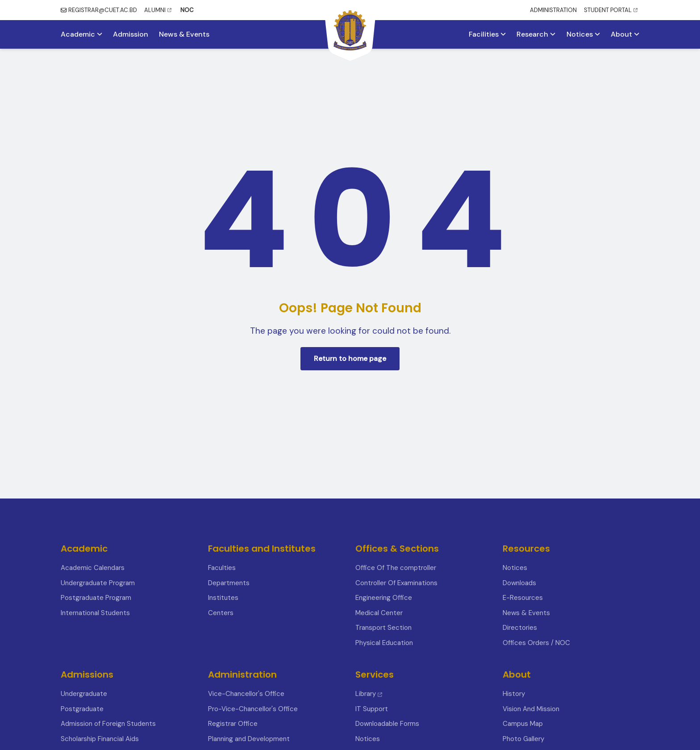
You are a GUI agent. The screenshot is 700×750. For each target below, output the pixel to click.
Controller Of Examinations (396, 583)
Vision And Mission (531, 709)
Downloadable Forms (387, 724)
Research (536, 34)
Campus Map (523, 724)
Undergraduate (84, 694)
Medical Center (379, 613)
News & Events (184, 34)
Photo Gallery (523, 739)
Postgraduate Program (96, 598)
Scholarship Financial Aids (100, 739)
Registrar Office (233, 724)
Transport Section (383, 628)
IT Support (372, 709)
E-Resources (523, 598)
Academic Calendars (93, 568)
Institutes (223, 598)
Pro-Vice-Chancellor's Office (253, 709)
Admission (131, 34)
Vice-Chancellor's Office (246, 694)
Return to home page (350, 358)
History (514, 694)
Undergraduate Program (98, 583)
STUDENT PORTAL (611, 10)
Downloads (519, 583)
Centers (221, 613)
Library (369, 694)
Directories (520, 628)
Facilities (487, 34)
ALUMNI (158, 10)
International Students (95, 613)
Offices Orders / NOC (536, 643)
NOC (187, 10)
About (625, 34)
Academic (81, 34)
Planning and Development (249, 739)
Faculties (222, 568)
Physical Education (384, 643)
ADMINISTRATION (553, 10)
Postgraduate (82, 709)
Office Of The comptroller (396, 568)
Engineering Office (384, 598)
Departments (229, 583)
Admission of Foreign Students (108, 724)
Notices (583, 34)
